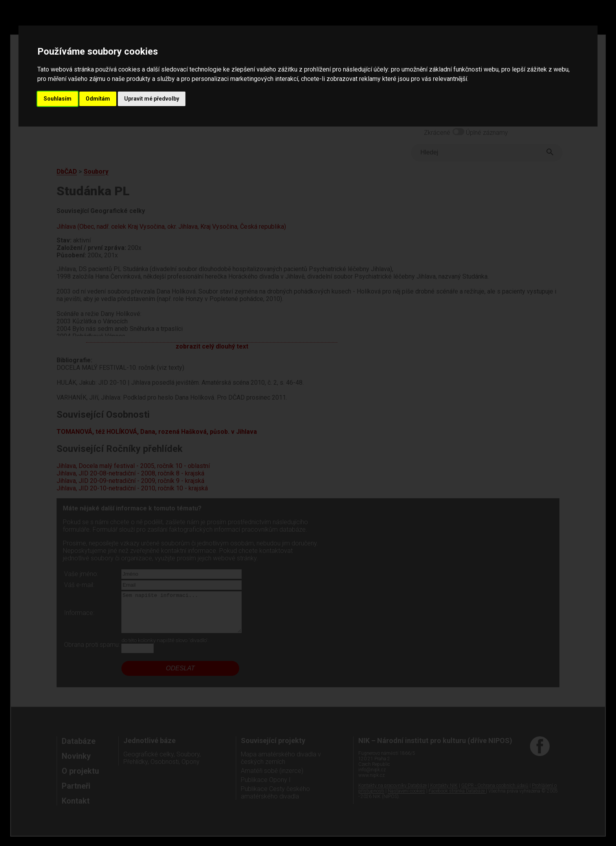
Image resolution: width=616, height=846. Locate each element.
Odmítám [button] (98, 99)
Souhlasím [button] (58, 99)
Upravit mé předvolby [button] (152, 99)
